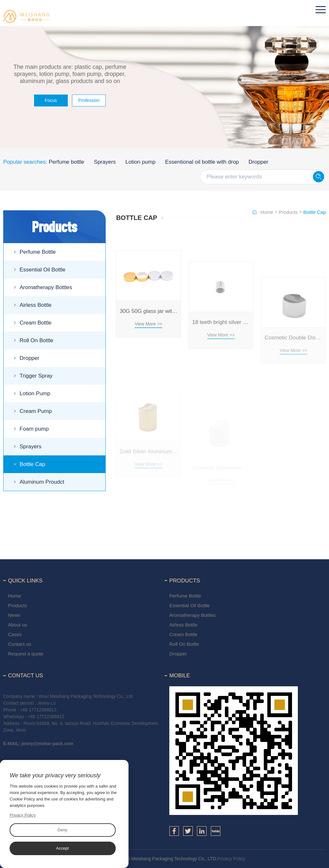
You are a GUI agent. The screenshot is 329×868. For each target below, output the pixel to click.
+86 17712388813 (38, 710)
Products (288, 212)
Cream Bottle (36, 323)
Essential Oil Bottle (43, 270)
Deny (62, 830)
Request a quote (26, 654)
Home (267, 212)
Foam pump (34, 429)
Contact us (20, 644)
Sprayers (105, 162)
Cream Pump (36, 411)
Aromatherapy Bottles (46, 287)
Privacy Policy (231, 859)
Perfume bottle (67, 162)
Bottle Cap (32, 464)
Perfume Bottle (38, 252)
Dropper (258, 162)
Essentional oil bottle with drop (202, 162)
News (14, 615)
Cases (15, 634)
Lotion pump (140, 162)
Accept (62, 848)
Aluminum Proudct (42, 482)
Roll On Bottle (36, 340)
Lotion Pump (35, 393)
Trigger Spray (36, 376)
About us (18, 625)
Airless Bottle (36, 305)
